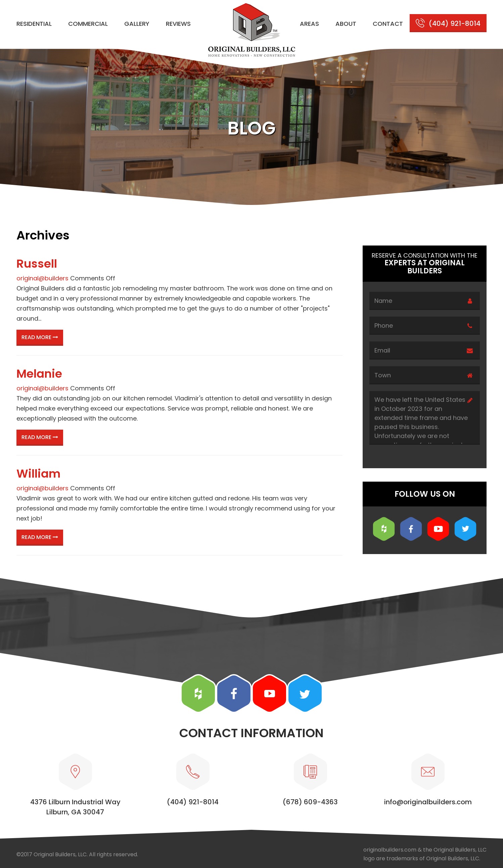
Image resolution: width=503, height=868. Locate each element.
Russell (37, 264)
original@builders (42, 278)
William (38, 474)
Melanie (39, 374)
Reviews (178, 24)
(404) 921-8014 (455, 23)
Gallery (137, 24)
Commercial (88, 24)
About (346, 24)
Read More (40, 337)
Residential (34, 24)
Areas (309, 24)
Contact (388, 24)
